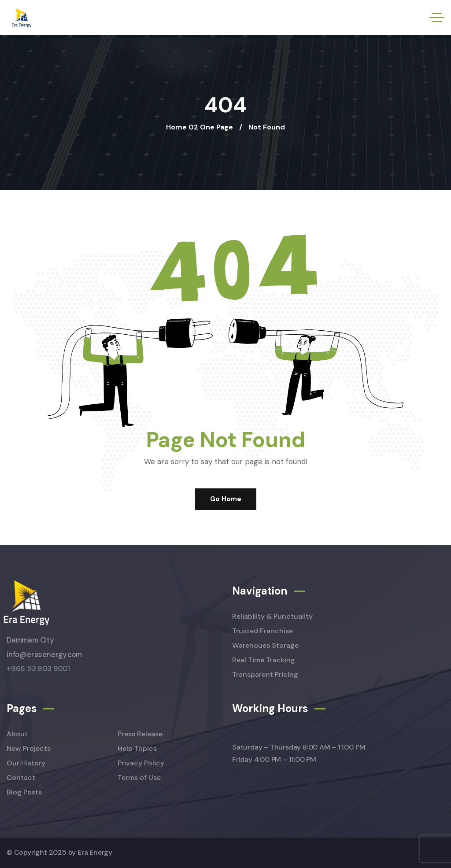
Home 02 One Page (200, 127)
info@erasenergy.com (44, 655)
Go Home (226, 499)
